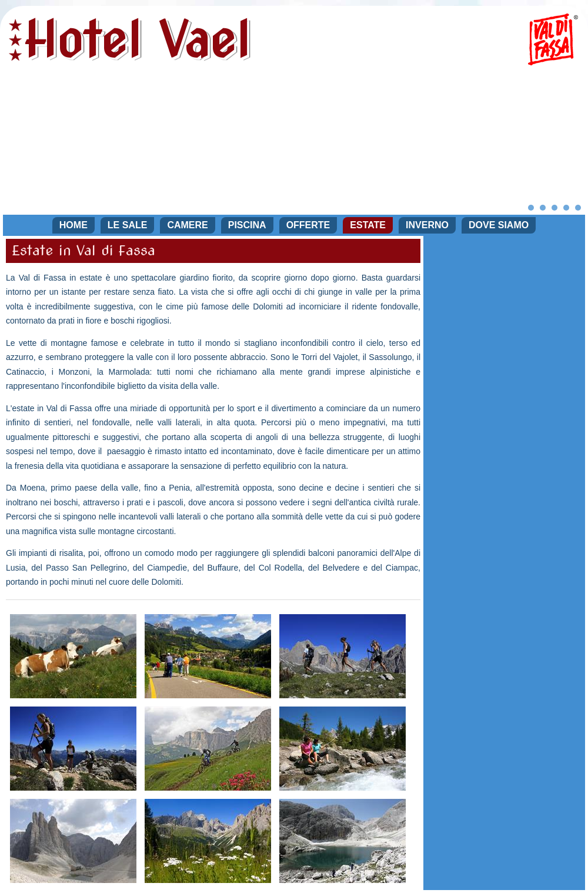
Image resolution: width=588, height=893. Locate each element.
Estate (368, 225)
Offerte (308, 225)
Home (73, 225)
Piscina (247, 225)
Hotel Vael (137, 40)
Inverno (427, 225)
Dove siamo (499, 225)
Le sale (128, 225)
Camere (187, 225)
